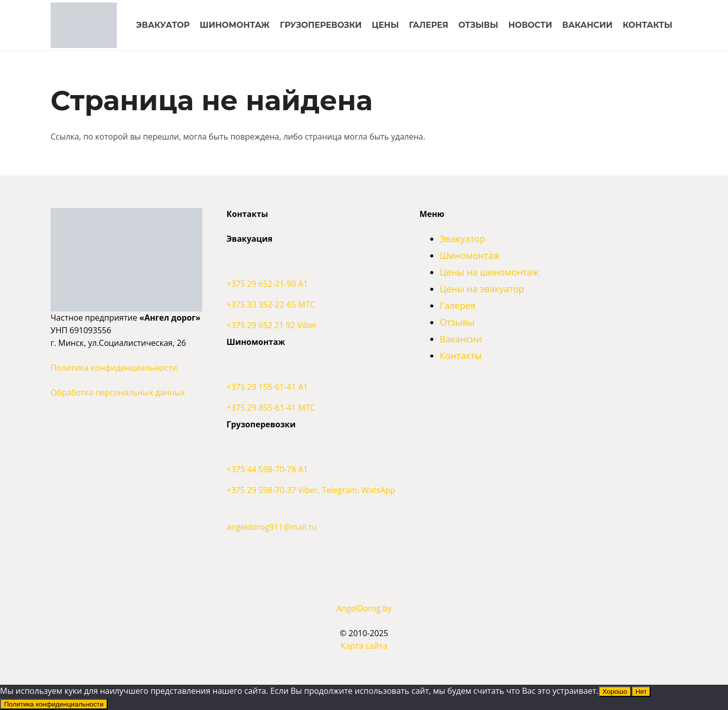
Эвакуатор (463, 239)
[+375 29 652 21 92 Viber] (311, 325)
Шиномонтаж (470, 255)
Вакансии (461, 339)
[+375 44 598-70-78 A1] (311, 451)
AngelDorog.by (364, 608)
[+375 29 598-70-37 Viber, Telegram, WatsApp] (311, 490)
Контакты (461, 356)
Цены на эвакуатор (482, 289)
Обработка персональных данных (118, 392)
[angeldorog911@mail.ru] (311, 509)
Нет (641, 692)
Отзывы (457, 322)
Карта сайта (364, 646)
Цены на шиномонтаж (489, 272)
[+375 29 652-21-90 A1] (311, 265)
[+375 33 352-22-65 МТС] (311, 305)
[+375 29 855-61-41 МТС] (311, 408)
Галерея (458, 305)
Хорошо (615, 692)
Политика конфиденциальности (114, 368)
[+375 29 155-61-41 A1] (311, 369)
